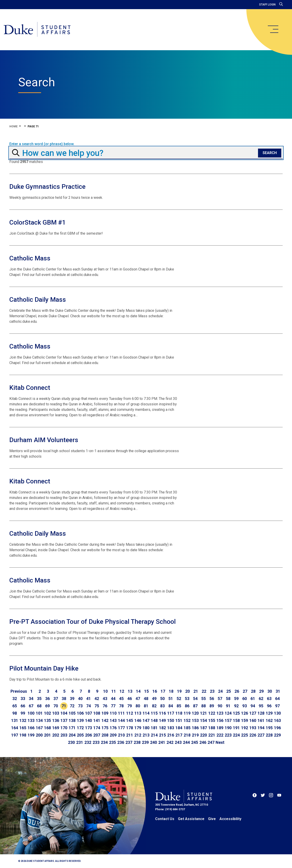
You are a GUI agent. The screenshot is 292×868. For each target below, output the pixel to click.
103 (56, 713)
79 (130, 706)
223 (228, 735)
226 (253, 735)
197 (15, 735)
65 (15, 706)
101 (39, 713)
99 (23, 713)
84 (171, 706)
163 (277, 720)
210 (121, 735)
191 (236, 728)
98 (15, 713)
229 (277, 735)
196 (277, 728)
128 (261, 713)
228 (269, 735)
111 (121, 713)
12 (122, 691)
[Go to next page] (220, 742)
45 (121, 699)
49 (154, 699)
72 (72, 706)
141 (97, 720)
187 (203, 728)
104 (64, 713)
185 (187, 728)
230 (71, 742)
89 (212, 706)
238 (137, 742)
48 (146, 699)
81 (146, 706)
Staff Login (267, 5)
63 (269, 699)
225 (245, 735)
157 (228, 720)
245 (195, 742)
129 (269, 713)
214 (154, 735)
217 (179, 735)
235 (112, 742)
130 (277, 713)
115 (154, 713)
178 (130, 728)
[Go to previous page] (19, 691)
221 (212, 735)
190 (228, 728)
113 (138, 713)
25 (229, 691)
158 (236, 720)
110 (113, 713)
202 (56, 735)
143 (113, 720)
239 (145, 742)
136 (56, 720)
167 (39, 728)
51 (171, 699)
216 (171, 735)
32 (15, 699)
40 (80, 699)
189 (220, 728)
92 (236, 706)
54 (195, 699)
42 (97, 699)
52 (179, 699)
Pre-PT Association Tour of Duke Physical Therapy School (93, 622)
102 (47, 713)
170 (64, 728)
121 (203, 713)
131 (15, 720)
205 (80, 735)
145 (130, 720)
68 (39, 706)
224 (236, 735)
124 (228, 713)
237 (129, 742)
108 (97, 713)
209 (113, 735)
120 (195, 713)
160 (253, 720)
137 (64, 720)
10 (105, 691)
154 (203, 720)
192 (245, 728)
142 (105, 720)
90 (220, 706)
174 (97, 728)
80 (138, 706)
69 (47, 706)
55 (203, 699)
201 (47, 735)
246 (203, 742)
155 (212, 720)
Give (212, 819)
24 (220, 691)
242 (170, 742)
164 (15, 728)
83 (162, 706)
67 (31, 706)
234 (104, 742)
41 (89, 699)
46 (130, 699)
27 (245, 691)
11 (114, 691)
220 (203, 735)
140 (89, 720)
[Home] (37, 30)
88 (203, 706)
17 (163, 691)
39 (72, 699)
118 (179, 713)
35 (39, 699)
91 (228, 706)
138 (72, 720)
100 (31, 713)
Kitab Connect (30, 388)
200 (39, 735)
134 (39, 720)
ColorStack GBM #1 (38, 222)
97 (277, 706)
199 (31, 735)
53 (187, 699)
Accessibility (230, 819)
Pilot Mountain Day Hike (44, 668)
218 (187, 735)
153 (195, 720)
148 (154, 720)
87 (195, 706)
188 (212, 728)
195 (269, 728)
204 (72, 735)
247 (211, 742)
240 (154, 742)
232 (88, 742)
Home (13, 126)
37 (56, 699)
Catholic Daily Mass (38, 300)
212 (138, 735)
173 (89, 728)
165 (23, 728)
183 (171, 728)
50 (162, 699)
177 (121, 728)
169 (56, 728)
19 (179, 691)
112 (130, 713)
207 (97, 735)
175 (105, 728)
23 (212, 691)
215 (162, 735)
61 (253, 699)
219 (195, 735)
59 (236, 699)
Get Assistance (191, 819)
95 (261, 706)
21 (196, 691)
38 (64, 699)
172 (80, 728)
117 (171, 713)
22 (204, 691)
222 (220, 735)
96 (269, 706)
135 (47, 720)
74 (89, 706)
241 (162, 742)
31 (278, 691)
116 (162, 713)
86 (187, 706)
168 (47, 728)
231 (80, 742)
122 (212, 713)
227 (261, 735)
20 (188, 691)
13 (130, 691)
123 (220, 713)
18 (171, 691)
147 (146, 720)
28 (253, 691)
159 (245, 720)
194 (261, 728)
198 (23, 735)
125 (236, 713)
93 (245, 706)
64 (277, 699)
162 (269, 720)
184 (179, 728)
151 (179, 720)
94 (253, 706)
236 (121, 742)
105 (72, 713)
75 (97, 706)
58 (228, 699)
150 (171, 720)
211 (130, 735)
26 (237, 691)
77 (113, 706)
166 (31, 728)
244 (186, 742)
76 (105, 706)
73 (80, 706)
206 (89, 735)
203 (64, 735)
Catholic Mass (30, 258)
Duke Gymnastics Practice (47, 187)
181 (154, 728)
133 (31, 720)
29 (261, 691)
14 (138, 691)
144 (121, 720)
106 (80, 713)
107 (89, 713)
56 (212, 699)
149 (162, 720)
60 (245, 699)
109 (105, 713)
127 (253, 713)
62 (261, 699)
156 (220, 720)
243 (178, 742)
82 (154, 706)
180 (146, 728)
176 (113, 728)
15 (146, 691)
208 (105, 735)
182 (162, 728)
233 (96, 742)
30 (270, 691)
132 (23, 720)
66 (23, 706)
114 (146, 713)
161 (261, 720)
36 (47, 699)
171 (72, 728)
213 (146, 735)
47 (138, 699)
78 (121, 706)
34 (31, 699)
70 (56, 706)
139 (80, 720)
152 (187, 720)
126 (245, 713)
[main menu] (273, 29)
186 (195, 728)
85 (179, 706)
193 (253, 728)
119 (187, 713)
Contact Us (165, 819)
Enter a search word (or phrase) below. (42, 144)
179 (138, 728)
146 (138, 720)
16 (155, 691)
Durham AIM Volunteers (44, 440)
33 (23, 699)
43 (105, 699)
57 (220, 699)
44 (113, 699)
